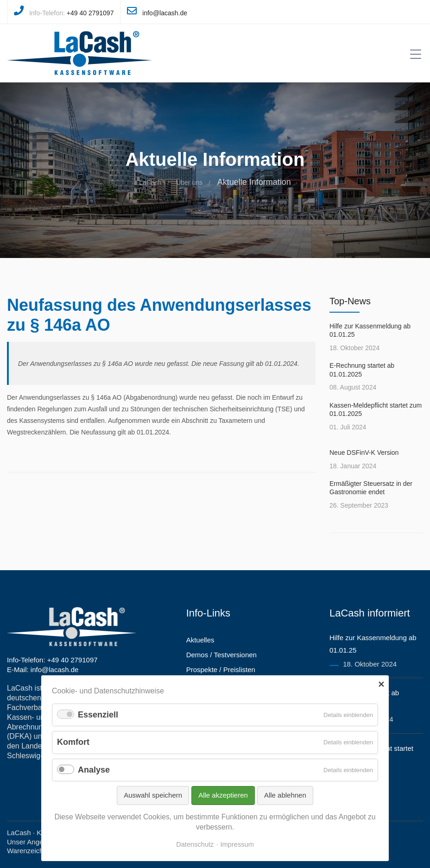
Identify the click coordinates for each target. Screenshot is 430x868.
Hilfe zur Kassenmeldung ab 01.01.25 (370, 330)
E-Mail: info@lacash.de (43, 670)
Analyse (94, 770)
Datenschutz (195, 844)
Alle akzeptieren (223, 795)
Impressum (237, 844)
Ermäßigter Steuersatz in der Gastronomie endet (371, 488)
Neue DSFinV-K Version (364, 453)
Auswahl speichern (153, 795)
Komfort (73, 742)
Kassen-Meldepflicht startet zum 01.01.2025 (376, 409)
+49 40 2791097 (90, 13)
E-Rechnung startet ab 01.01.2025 (362, 370)
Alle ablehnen (285, 795)
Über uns (189, 182)
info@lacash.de (165, 13)
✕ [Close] (381, 685)
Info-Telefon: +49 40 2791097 (52, 660)
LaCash (150, 182)
